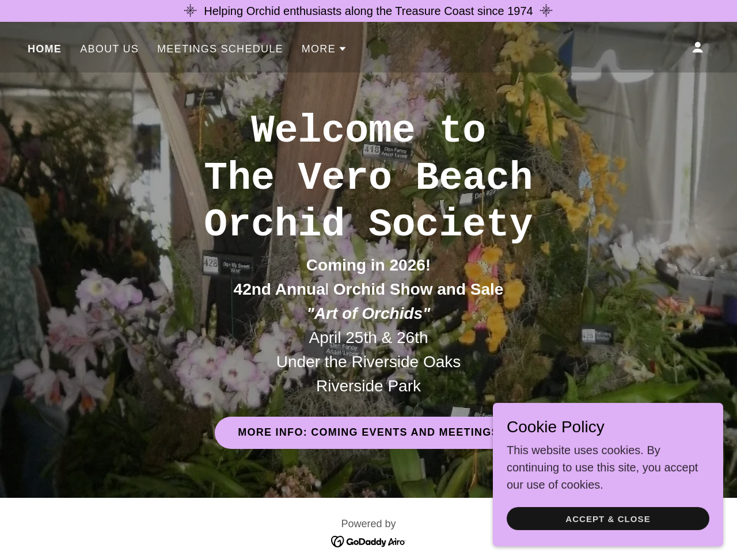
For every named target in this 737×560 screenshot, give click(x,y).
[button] (324, 49)
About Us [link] (109, 49)
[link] (369, 540)
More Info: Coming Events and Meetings (368, 432)
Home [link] (45, 49)
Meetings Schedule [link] (220, 49)
